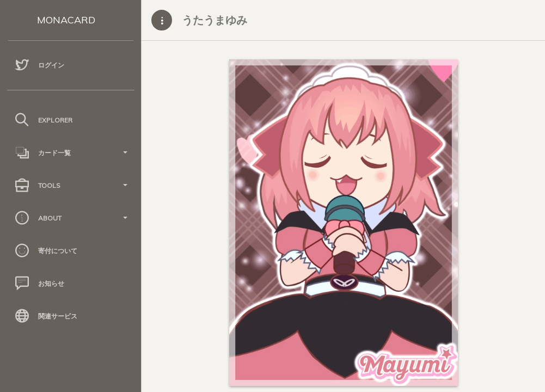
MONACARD (66, 20)
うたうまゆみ (215, 20)
